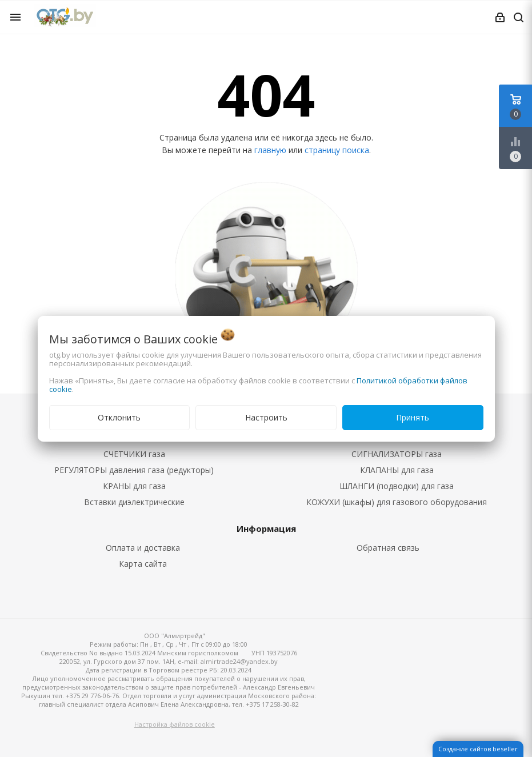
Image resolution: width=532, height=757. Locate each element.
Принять (413, 417)
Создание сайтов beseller (478, 749)
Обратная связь (388, 548)
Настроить (266, 417)
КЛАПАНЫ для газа (397, 470)
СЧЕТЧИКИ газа (134, 454)
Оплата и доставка (143, 548)
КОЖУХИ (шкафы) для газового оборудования (397, 502)
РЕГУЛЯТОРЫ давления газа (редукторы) (134, 470)
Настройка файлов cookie (175, 724)
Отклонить (119, 417)
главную (270, 150)
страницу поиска (337, 150)
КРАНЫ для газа (134, 486)
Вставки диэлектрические (134, 502)
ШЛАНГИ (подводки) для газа (397, 486)
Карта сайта (143, 564)
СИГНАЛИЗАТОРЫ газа (397, 454)
